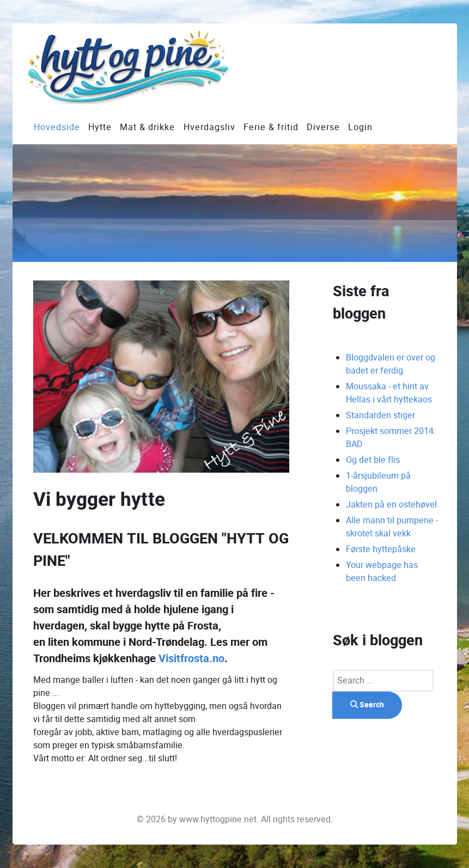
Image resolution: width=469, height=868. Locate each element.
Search (367, 705)
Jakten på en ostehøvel (391, 505)
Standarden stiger (380, 415)
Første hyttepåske (381, 549)
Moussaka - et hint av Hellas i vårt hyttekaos (389, 393)
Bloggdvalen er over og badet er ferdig (391, 364)
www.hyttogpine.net (218, 819)
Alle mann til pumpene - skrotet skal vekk (392, 527)
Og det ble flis (373, 460)
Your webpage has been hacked (382, 571)
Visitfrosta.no (191, 659)
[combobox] (383, 681)
